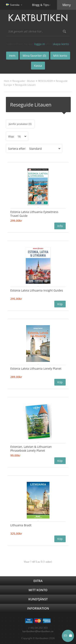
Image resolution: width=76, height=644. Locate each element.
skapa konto (61, 44)
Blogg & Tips (40, 5)
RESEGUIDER (45, 81)
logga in (40, 44)
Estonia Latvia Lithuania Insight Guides (37, 290)
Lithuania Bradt (21, 525)
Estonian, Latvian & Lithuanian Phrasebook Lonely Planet (31, 449)
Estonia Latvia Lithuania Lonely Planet (36, 369)
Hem (7, 81)
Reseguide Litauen (25, 85)
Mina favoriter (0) (34, 56)
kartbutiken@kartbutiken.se (38, 631)
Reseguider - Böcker (24, 81)
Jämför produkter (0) (20, 124)
